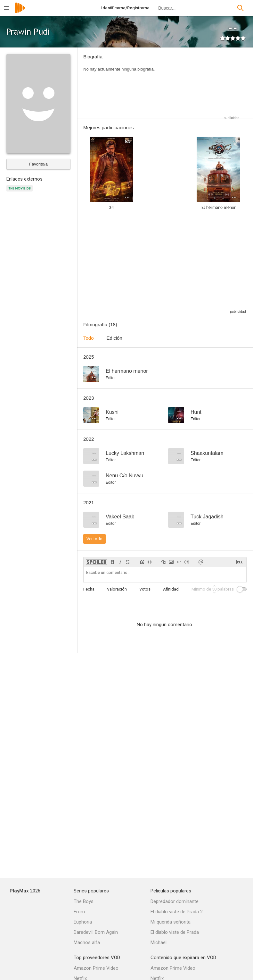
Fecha (89, 589)
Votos (145, 589)
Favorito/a (38, 164)
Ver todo (94, 539)
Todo (89, 338)
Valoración (117, 589)
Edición (114, 338)
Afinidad (171, 589)
